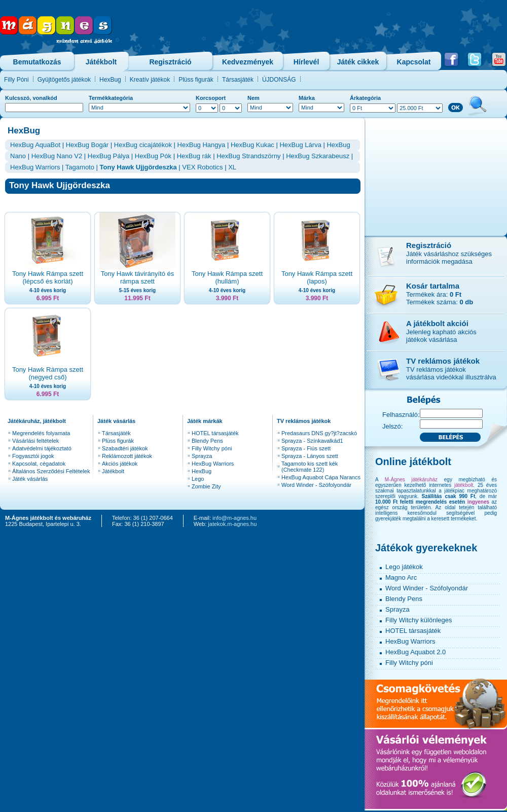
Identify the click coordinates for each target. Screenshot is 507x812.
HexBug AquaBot (35, 145)
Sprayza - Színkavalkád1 (312, 441)
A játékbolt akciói (437, 323)
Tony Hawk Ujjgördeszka (138, 167)
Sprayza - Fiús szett (306, 448)
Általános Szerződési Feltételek (51, 471)
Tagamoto (80, 167)
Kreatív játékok (150, 80)
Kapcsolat (414, 62)
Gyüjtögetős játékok (64, 80)
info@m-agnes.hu (234, 518)
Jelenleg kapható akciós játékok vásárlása (441, 336)
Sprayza (202, 456)
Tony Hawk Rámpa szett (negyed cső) (48, 373)
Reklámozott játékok (127, 456)
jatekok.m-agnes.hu (232, 524)
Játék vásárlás (30, 479)
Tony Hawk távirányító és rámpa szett (138, 277)
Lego (198, 479)
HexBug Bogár (87, 145)
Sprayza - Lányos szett (310, 456)
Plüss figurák (196, 80)
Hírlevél (306, 62)
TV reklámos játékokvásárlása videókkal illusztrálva (451, 373)
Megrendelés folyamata (41, 433)
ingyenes (478, 502)
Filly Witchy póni (212, 448)
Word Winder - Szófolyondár (316, 485)
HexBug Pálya (108, 156)
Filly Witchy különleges (419, 620)
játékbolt (464, 485)
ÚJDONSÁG (279, 80)
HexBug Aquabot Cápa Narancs (321, 477)
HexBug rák (194, 156)
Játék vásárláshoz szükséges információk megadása (449, 258)
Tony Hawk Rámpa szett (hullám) (227, 277)
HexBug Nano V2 (57, 156)
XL (232, 167)
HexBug (110, 80)
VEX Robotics (202, 167)
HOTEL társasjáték (215, 433)
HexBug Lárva (300, 145)
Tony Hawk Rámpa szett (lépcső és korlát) (48, 277)
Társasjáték (238, 80)
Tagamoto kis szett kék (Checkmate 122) (310, 467)
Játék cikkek (358, 62)
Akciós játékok (120, 464)
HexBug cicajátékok (143, 145)
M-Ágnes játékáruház (411, 480)
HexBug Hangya (202, 145)
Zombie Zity (206, 486)
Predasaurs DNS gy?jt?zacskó (319, 433)
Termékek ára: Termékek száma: (440, 298)
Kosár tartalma (433, 286)
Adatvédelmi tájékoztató (42, 448)
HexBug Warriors (35, 167)
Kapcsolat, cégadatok (39, 464)
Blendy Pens (207, 441)
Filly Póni (16, 80)
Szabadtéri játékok (125, 448)
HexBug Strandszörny (248, 156)
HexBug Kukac (252, 145)
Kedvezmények (248, 62)
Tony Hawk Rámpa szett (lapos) (317, 277)
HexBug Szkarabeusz (318, 156)
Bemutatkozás (37, 62)
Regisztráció (170, 62)
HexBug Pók (153, 156)
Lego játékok (404, 567)
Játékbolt (101, 62)
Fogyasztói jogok (33, 456)
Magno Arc (401, 577)
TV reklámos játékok (443, 361)
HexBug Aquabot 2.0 (415, 652)
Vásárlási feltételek (35, 441)
